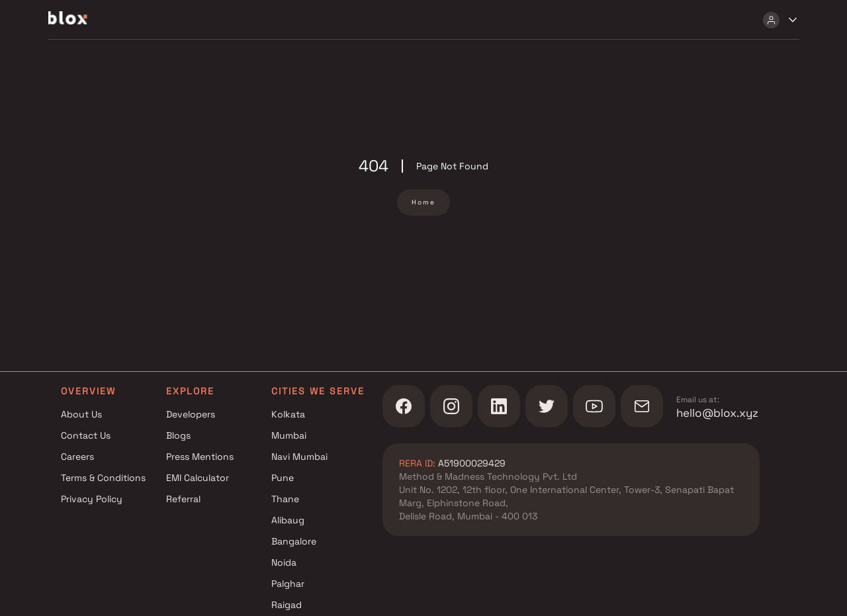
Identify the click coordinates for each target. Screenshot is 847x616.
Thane (285, 499)
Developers (191, 414)
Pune (283, 478)
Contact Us (86, 435)
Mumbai (289, 435)
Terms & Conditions (103, 478)
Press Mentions (200, 457)
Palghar (288, 584)
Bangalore (294, 541)
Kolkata (288, 414)
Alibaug (288, 520)
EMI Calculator (198, 478)
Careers (77, 457)
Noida (284, 562)
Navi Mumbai (299, 457)
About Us (81, 414)
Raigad (287, 605)
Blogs (178, 435)
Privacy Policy (92, 499)
